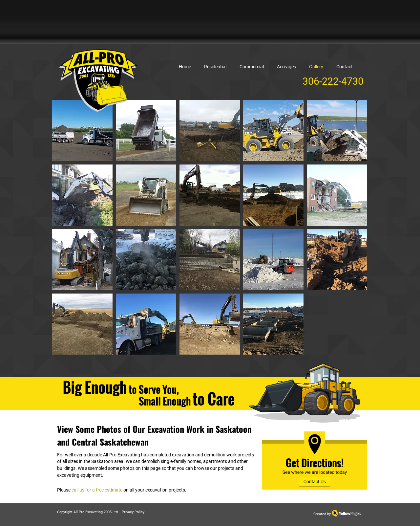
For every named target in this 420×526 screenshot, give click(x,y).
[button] (82, 131)
